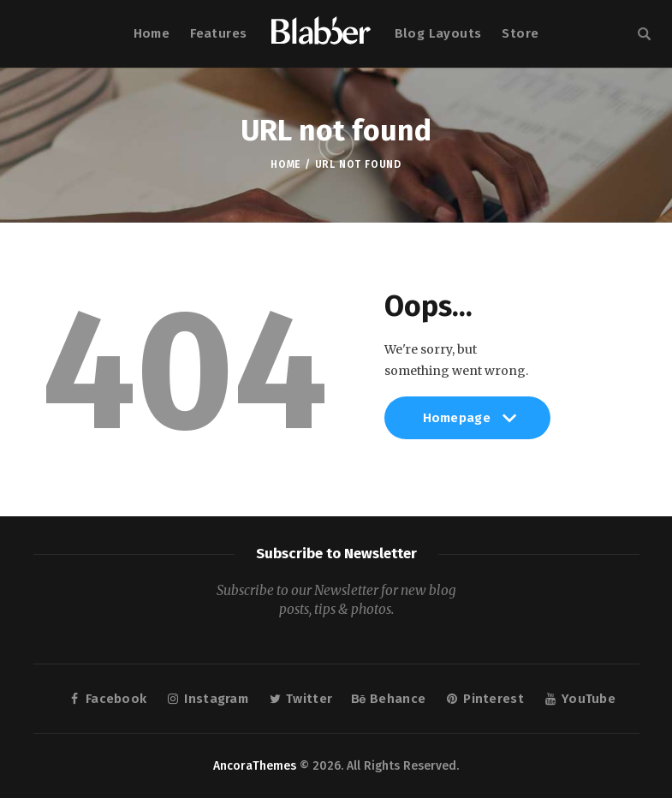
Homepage (468, 425)
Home (285, 164)
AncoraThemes (255, 766)
